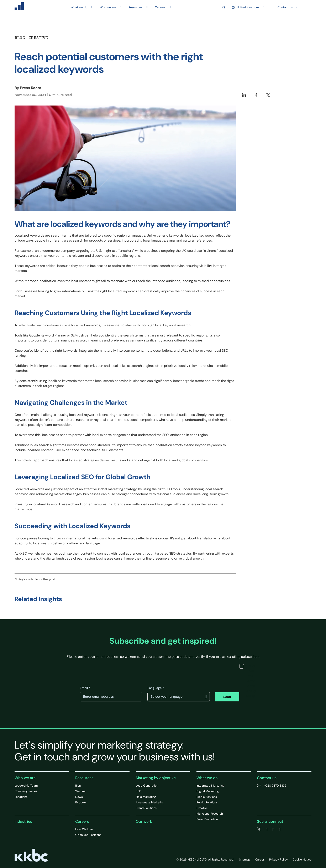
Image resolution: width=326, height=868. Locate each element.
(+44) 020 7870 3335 (272, 786)
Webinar (81, 791)
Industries (23, 821)
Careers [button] (160, 7)
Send (227, 697)
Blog (78, 786)
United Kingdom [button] (245, 7)
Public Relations (207, 802)
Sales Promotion (207, 819)
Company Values (26, 791)
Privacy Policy (278, 859)
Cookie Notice (302, 859)
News (79, 797)
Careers (82, 821)
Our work (144, 821)
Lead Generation (147, 786)
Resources (84, 778)
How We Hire (84, 829)
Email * (85, 688)
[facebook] (267, 830)
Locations (21, 797)
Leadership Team (26, 786)
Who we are (25, 778)
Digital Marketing (208, 791)
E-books (81, 802)
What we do (207, 778)
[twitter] (259, 830)
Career (260, 859)
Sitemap (245, 859)
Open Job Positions (88, 835)
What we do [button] (79, 7)
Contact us (285, 7)
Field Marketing (146, 797)
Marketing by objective (156, 778)
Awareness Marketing (150, 802)
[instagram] (280, 830)
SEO (139, 791)
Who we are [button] (108, 7)
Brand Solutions (146, 808)
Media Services (207, 797)
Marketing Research (210, 814)
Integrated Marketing (210, 786)
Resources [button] (135, 7)
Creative (202, 808)
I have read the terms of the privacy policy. (248, 681)
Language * (156, 688)
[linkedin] (273, 830)
